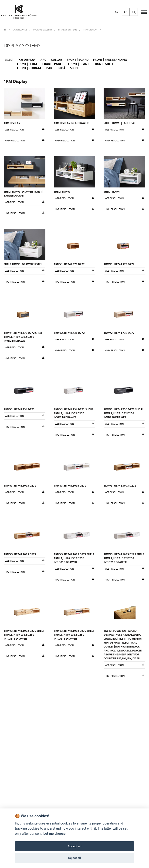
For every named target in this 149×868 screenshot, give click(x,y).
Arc (43, 60)
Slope (74, 68)
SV (117, 12)
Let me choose (54, 834)
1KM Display (90, 30)
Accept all (74, 846)
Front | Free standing (110, 60)
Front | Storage (29, 68)
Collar (57, 60)
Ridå (62, 68)
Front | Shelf (104, 64)
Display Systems (68, 30)
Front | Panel (53, 64)
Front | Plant (78, 64)
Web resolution (25, 130)
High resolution (25, 140)
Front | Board (78, 60)
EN (126, 12)
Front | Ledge (27, 64)
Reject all (74, 858)
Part (50, 68)
